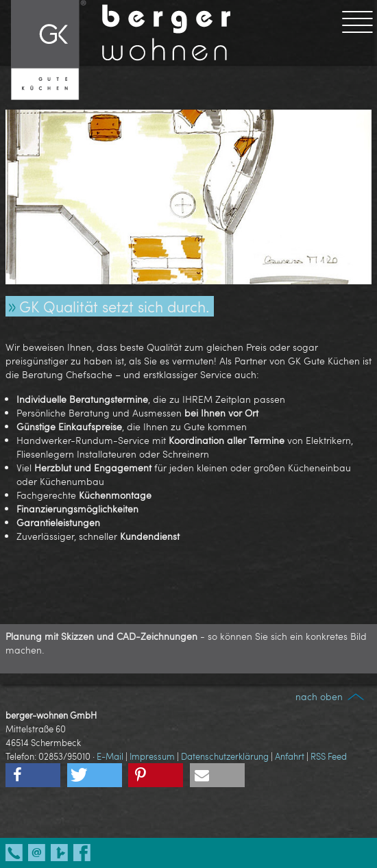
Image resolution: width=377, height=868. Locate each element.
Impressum (152, 756)
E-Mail (110, 756)
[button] (33, 775)
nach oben (331, 696)
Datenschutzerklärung (225, 756)
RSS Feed (329, 756)
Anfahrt (290, 756)
